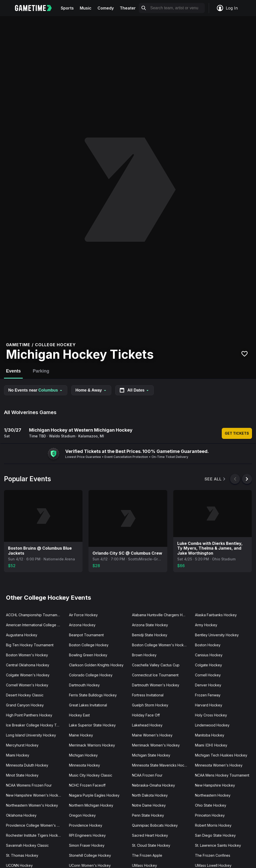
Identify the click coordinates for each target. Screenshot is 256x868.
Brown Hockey (144, 655)
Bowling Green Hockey (88, 655)
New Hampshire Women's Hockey (34, 795)
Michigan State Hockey (151, 755)
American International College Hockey (35, 625)
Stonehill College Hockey (90, 855)
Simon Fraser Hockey (87, 845)
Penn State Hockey (148, 815)
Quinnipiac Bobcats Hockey (155, 825)
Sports (67, 8)
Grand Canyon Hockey (25, 705)
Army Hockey (206, 625)
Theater (128, 8)
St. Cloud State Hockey (151, 845)
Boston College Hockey (89, 645)
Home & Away (91, 390)
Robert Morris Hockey (213, 825)
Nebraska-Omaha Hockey (153, 785)
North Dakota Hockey (150, 795)
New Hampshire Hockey (215, 785)
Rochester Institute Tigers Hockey (34, 835)
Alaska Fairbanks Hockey (216, 615)
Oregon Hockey (82, 815)
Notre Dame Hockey (149, 805)
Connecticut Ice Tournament (155, 675)
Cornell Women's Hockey (27, 685)
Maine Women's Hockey (152, 735)
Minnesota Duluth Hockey (27, 765)
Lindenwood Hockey (212, 725)
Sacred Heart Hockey (150, 835)
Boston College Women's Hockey (160, 645)
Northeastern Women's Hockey (32, 805)
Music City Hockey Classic (91, 775)
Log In (227, 8)
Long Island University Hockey (31, 735)
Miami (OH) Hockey (211, 745)
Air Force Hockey (83, 615)
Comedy (106, 8)
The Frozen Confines (213, 855)
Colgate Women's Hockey (28, 675)
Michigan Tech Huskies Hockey (221, 755)
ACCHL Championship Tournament (34, 615)
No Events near (36, 390)
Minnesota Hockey (84, 765)
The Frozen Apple (147, 855)
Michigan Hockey (83, 755)
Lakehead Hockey (147, 725)
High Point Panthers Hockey (29, 715)
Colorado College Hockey (91, 675)
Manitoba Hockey (210, 735)
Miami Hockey (18, 755)
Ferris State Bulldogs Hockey (93, 695)
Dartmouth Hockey (84, 685)
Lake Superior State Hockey (92, 725)
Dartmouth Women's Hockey (156, 685)
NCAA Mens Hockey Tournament (222, 775)
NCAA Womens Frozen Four (29, 785)
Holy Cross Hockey (211, 715)
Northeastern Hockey (213, 795)
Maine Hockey (81, 735)
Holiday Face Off (146, 715)
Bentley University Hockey (217, 635)
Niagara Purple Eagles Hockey (94, 795)
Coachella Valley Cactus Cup (156, 665)
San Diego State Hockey (215, 835)
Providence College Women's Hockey (35, 825)
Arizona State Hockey (150, 625)
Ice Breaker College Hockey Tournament (35, 725)
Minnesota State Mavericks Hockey (161, 765)
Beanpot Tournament (86, 635)
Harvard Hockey (209, 705)
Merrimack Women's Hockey (156, 745)
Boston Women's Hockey (27, 655)
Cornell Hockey (208, 675)
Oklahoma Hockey (21, 815)
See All (215, 479)
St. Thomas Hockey (22, 855)
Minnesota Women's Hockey (219, 765)
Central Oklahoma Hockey (28, 665)
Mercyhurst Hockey (22, 745)
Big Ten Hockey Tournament (30, 645)
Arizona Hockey (82, 625)
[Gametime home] (36, 8)
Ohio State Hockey (211, 805)
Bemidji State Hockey (150, 635)
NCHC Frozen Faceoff (87, 785)
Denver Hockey (208, 685)
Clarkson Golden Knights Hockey (96, 665)
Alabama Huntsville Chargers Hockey (161, 615)
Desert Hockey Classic (25, 695)
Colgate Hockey (208, 665)
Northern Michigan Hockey (91, 805)
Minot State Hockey (22, 775)
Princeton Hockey (210, 815)
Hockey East (79, 715)
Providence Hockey (86, 825)
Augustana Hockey (22, 635)
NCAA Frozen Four (147, 775)
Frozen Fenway (208, 695)
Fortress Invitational (148, 695)
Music (86, 8)
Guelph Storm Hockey (150, 705)
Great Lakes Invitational (88, 705)
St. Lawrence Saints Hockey (218, 845)
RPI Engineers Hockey (87, 835)
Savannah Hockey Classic (27, 845)
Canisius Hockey (209, 655)
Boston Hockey (208, 645)
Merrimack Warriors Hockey (92, 745)
